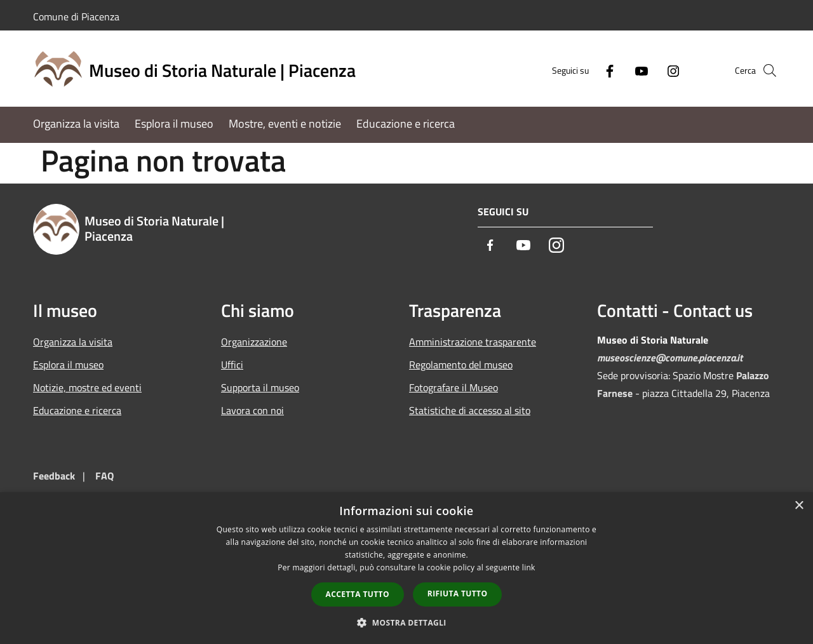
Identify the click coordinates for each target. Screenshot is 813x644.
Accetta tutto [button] (358, 594)
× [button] (799, 506)
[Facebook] (588, 70)
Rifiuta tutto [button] (458, 594)
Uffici (232, 365)
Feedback (54, 476)
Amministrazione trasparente (473, 342)
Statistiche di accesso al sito (470, 410)
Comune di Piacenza (76, 17)
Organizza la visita (73, 342)
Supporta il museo (260, 387)
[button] (406, 622)
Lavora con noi (252, 410)
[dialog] (406, 568)
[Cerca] (765, 70)
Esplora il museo (68, 365)
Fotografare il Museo (454, 387)
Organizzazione (254, 342)
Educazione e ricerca (77, 410)
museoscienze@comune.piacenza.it (670, 358)
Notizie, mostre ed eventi (87, 387)
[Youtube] (620, 70)
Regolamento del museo (461, 365)
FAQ (104, 476)
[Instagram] (652, 70)
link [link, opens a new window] (529, 567)
